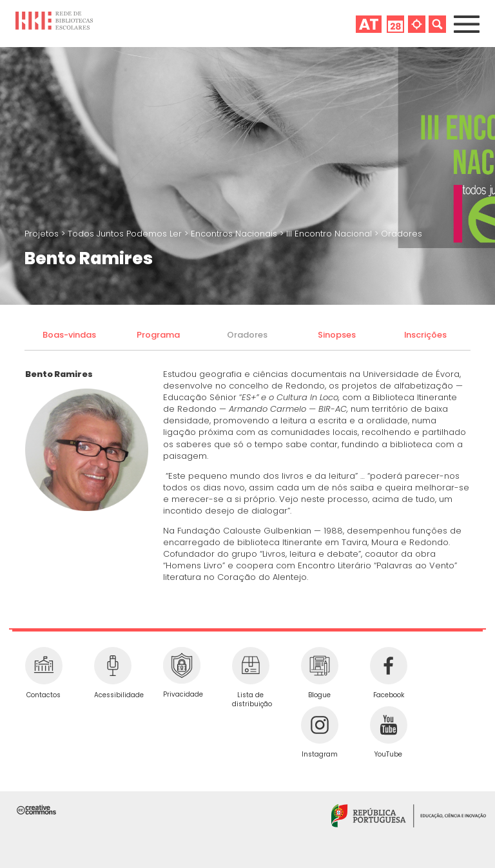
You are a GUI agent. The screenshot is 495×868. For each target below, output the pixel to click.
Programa (158, 335)
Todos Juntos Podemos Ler (126, 234)
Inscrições (425, 335)
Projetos (43, 234)
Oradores (402, 234)
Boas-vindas (69, 335)
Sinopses (337, 335)
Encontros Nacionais (235, 234)
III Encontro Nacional (330, 234)
